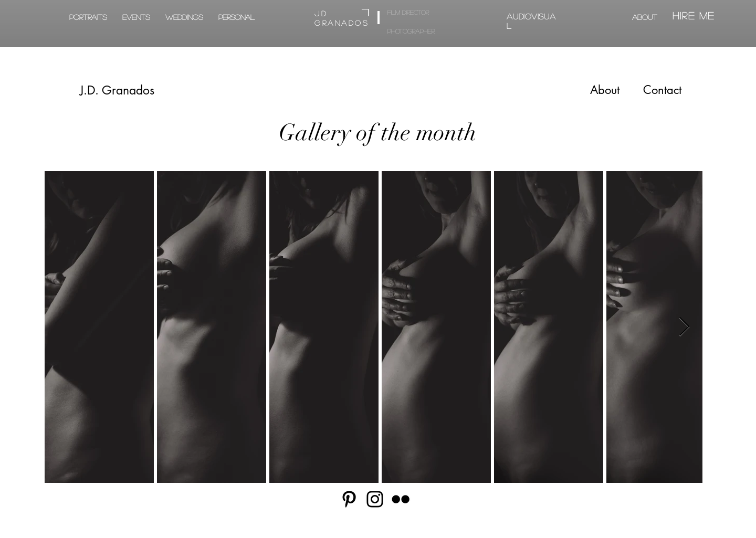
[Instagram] (375, 499)
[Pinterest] (349, 499)
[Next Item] (684, 327)
